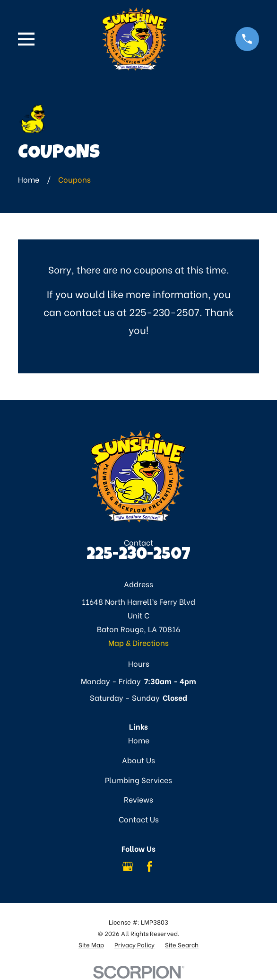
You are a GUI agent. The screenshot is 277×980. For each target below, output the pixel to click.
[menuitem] (91, 945)
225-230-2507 (138, 555)
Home (139, 740)
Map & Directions (138, 642)
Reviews (138, 799)
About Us (138, 760)
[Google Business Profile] (128, 866)
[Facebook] (149, 866)
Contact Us (139, 819)
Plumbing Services (138, 780)
